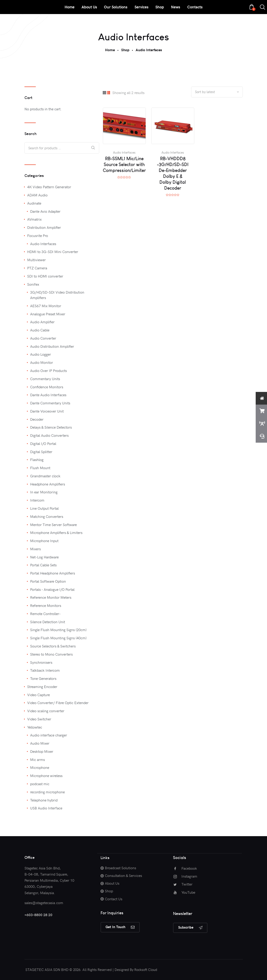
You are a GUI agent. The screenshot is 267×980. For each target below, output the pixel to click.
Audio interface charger (49, 735)
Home (110, 50)
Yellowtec (35, 727)
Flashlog (37, 459)
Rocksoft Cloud (146, 970)
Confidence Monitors (47, 387)
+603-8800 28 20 (38, 915)
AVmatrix (34, 219)
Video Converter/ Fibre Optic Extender (58, 702)
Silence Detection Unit (48, 622)
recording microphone (47, 792)
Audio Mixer (40, 743)
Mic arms (37, 759)
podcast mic (40, 784)
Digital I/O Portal (43, 443)
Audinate (34, 203)
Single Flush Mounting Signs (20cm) (58, 630)
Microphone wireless (46, 775)
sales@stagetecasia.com (44, 903)
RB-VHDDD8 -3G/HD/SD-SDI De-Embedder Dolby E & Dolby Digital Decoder (173, 174)
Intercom (37, 500)
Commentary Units (45, 379)
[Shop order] (217, 92)
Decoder (37, 419)
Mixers (35, 549)
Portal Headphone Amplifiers (53, 573)
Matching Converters (47, 516)
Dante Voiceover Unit (47, 411)
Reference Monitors (46, 605)
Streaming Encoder (42, 686)
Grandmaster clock (45, 476)
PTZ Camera (37, 268)
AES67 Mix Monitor (46, 306)
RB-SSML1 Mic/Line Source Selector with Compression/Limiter (124, 165)
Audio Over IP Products (48, 370)
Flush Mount (40, 468)
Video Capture (38, 695)
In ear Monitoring (44, 492)
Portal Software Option (48, 581)
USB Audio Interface (46, 808)
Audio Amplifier (42, 322)
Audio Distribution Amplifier (52, 346)
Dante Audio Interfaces (48, 395)
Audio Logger (41, 354)
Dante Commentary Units (50, 403)
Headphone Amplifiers (48, 484)
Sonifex (33, 284)
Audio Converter (43, 338)
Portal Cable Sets (43, 565)
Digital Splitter (41, 451)
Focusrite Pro (38, 235)
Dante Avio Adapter (45, 211)
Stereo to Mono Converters (51, 654)
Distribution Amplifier (44, 227)
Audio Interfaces (124, 153)
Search (93, 148)
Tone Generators (43, 678)
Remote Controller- (45, 613)
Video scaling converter (46, 711)
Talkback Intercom (45, 670)
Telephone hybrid (44, 800)
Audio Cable (40, 330)
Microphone (40, 767)
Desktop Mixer (42, 751)
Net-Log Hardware (44, 557)
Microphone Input (44, 541)
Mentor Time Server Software (53, 524)
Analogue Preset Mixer (48, 314)
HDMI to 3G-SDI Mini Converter (53, 251)
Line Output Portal (44, 508)
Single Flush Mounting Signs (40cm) (58, 638)
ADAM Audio (37, 195)
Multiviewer (36, 260)
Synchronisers (41, 662)
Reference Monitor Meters (51, 597)
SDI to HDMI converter (45, 276)
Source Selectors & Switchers (53, 646)
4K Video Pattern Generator (49, 187)
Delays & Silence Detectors (51, 427)
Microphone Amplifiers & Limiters (56, 532)
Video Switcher (39, 719)
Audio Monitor (42, 362)
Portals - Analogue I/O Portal (52, 589)
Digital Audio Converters (49, 435)
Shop (125, 50)
